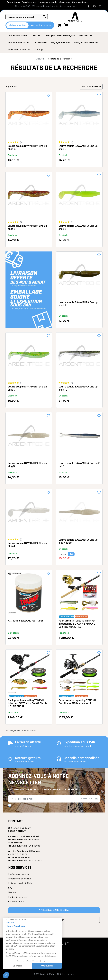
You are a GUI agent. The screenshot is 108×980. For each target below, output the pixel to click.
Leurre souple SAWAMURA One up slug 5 (27, 465)
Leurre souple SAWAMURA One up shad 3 (78, 228)
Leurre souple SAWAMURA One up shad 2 (78, 304)
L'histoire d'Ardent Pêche (21, 883)
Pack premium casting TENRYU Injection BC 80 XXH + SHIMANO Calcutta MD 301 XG (77, 624)
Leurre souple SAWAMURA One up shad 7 (27, 388)
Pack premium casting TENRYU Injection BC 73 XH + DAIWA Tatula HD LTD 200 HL (28, 703)
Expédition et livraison (19, 874)
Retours (12, 892)
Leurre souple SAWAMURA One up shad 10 (78, 388)
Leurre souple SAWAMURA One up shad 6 (27, 228)
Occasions (65, 2)
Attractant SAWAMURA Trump (25, 621)
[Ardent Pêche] (75, 17)
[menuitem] (17, 35)
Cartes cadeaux (80, 2)
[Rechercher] (27, 17)
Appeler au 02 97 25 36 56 (54, 910)
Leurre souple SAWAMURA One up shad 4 (27, 148)
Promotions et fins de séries (21, 2)
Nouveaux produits (47, 2)
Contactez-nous (16, 902)
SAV (10, 888)
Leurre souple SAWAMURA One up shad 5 (78, 148)
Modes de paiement (18, 897)
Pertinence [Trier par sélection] (94, 87)
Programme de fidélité (20, 879)
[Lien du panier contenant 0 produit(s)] (66, 25)
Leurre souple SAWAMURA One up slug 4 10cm (78, 542)
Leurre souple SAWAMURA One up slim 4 (27, 545)
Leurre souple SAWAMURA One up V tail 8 (79, 465)
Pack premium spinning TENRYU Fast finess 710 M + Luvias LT (77, 702)
